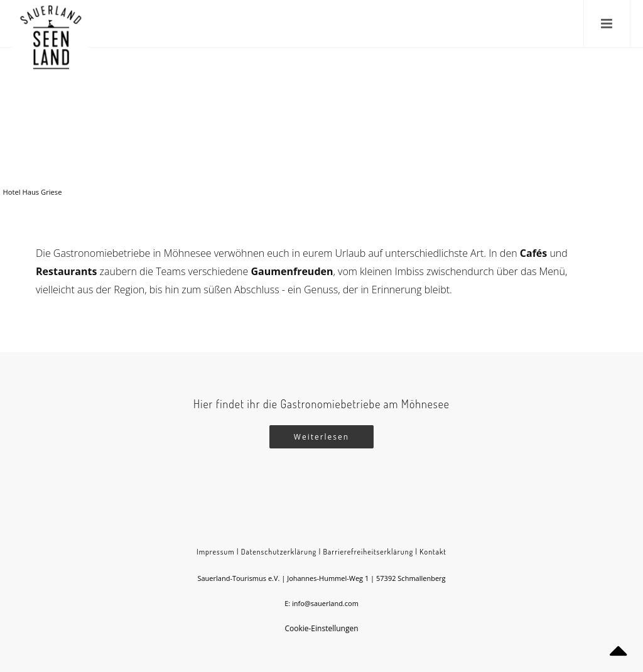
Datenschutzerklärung (279, 552)
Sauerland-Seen (481, 121)
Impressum (216, 552)
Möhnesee (530, 121)
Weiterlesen (321, 437)
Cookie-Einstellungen (321, 628)
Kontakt (433, 552)
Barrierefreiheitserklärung (369, 552)
